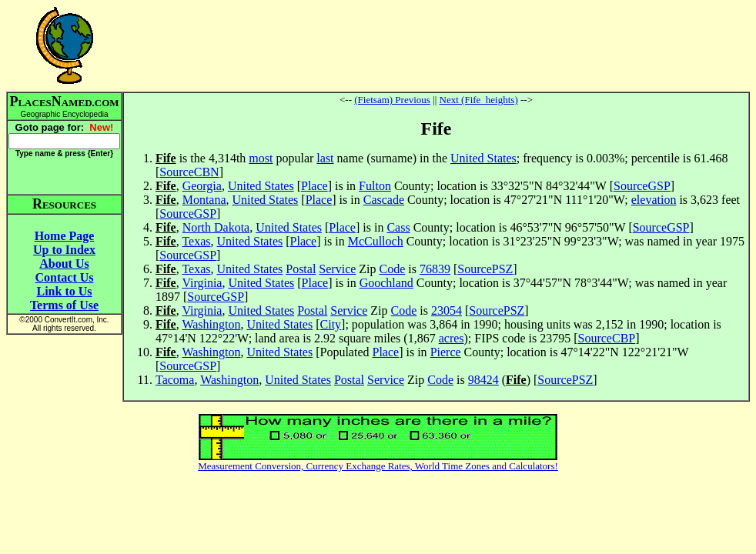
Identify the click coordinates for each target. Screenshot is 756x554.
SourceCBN (189, 172)
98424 (483, 380)
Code (393, 269)
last (325, 158)
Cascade (384, 200)
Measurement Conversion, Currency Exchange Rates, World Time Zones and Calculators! (378, 466)
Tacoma (175, 380)
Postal (301, 269)
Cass (398, 227)
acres (452, 338)
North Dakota (216, 227)
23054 (447, 310)
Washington (211, 324)
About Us (64, 264)
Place (314, 186)
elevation (654, 200)
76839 (435, 269)
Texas (196, 241)
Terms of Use (64, 305)
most (261, 158)
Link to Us (64, 291)
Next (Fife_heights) (479, 100)
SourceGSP (642, 186)
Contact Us (65, 277)
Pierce (446, 352)
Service (337, 269)
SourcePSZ (485, 269)
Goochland (386, 283)
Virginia (202, 283)
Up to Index (64, 250)
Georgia (202, 186)
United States (483, 158)
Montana (204, 200)
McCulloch (376, 241)
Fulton (375, 186)
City (331, 324)
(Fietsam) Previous (392, 100)
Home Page (65, 236)
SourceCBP (607, 338)
